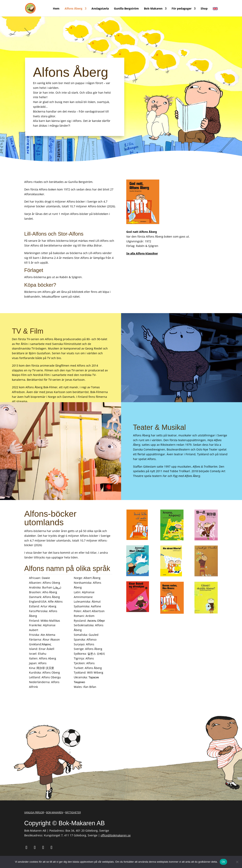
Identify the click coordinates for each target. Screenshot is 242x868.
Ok (223, 862)
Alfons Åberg (73, 9)
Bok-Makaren (153, 9)
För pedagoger (182, 9)
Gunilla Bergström (126, 9)
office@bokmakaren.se (116, 835)
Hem (56, 9)
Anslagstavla (100, 9)
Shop (204, 9)
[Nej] (237, 862)
